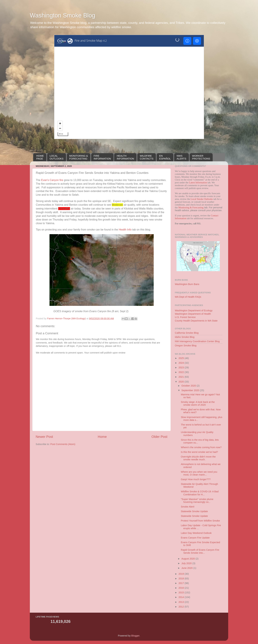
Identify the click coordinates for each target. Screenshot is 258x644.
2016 (181, 588)
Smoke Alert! (188, 507)
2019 (181, 574)
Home (102, 437)
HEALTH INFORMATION (125, 157)
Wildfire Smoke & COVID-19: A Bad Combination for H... (200, 493)
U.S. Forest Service (185, 317)
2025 (181, 358)
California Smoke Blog (187, 333)
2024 (181, 363)
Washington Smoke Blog (63, 15)
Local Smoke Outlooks (202, 199)
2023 (181, 367)
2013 (181, 602)
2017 (181, 583)
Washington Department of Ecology (194, 310)
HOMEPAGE (40, 157)
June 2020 (187, 568)
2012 (181, 607)
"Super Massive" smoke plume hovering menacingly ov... (197, 501)
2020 (181, 382)
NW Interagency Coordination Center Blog (197, 341)
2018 (181, 578)
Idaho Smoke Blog (185, 337)
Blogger (135, 636)
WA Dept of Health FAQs (188, 297)
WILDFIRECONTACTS (147, 157)
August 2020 (189, 559)
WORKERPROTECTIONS (201, 157)
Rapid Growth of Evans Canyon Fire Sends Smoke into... (200, 551)
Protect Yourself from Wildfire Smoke (200, 521)
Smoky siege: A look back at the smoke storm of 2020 (198, 403)
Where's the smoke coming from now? (201, 447)
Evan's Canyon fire (52, 180)
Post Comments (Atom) (63, 444)
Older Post (159, 437)
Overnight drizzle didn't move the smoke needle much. (198, 458)
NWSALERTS (181, 157)
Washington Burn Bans (187, 284)
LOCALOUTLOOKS (57, 157)
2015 (181, 592)
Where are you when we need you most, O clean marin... (199, 473)
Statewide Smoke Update (194, 511)
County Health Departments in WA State (196, 321)
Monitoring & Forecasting (191, 207)
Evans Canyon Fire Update (195, 538)
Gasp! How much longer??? (196, 479)
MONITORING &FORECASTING (79, 157)
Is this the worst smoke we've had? (199, 452)
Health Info (125, 230)
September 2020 (191, 390)
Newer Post (44, 437)
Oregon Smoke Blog (186, 345)
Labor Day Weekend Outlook (196, 533)
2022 (181, 372)
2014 (181, 597)
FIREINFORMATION (102, 157)
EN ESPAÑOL (165, 157)
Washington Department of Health (193, 314)
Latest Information (198, 182)
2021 (181, 377)
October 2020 (189, 386)
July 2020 (187, 563)
